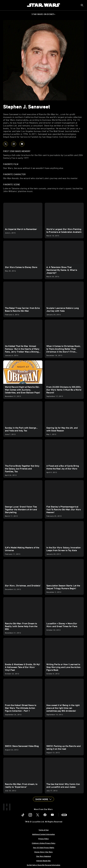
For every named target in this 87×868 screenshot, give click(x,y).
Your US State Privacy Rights (44, 847)
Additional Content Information (43, 834)
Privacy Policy (43, 839)
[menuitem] (5, 5)
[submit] (82, 5)
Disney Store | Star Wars (43, 852)
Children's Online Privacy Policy (44, 843)
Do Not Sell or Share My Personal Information (44, 865)
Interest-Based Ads (43, 861)
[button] (43, 799)
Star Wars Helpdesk (44, 856)
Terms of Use (44, 830)
